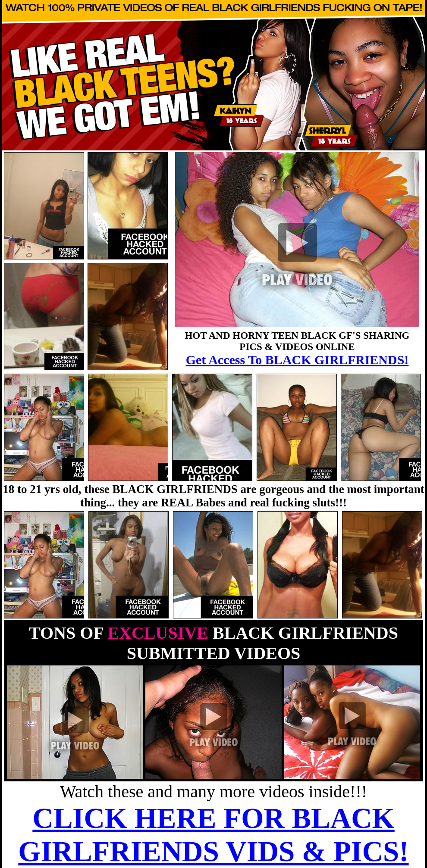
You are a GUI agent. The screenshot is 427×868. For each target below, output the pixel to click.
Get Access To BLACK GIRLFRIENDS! (297, 360)
